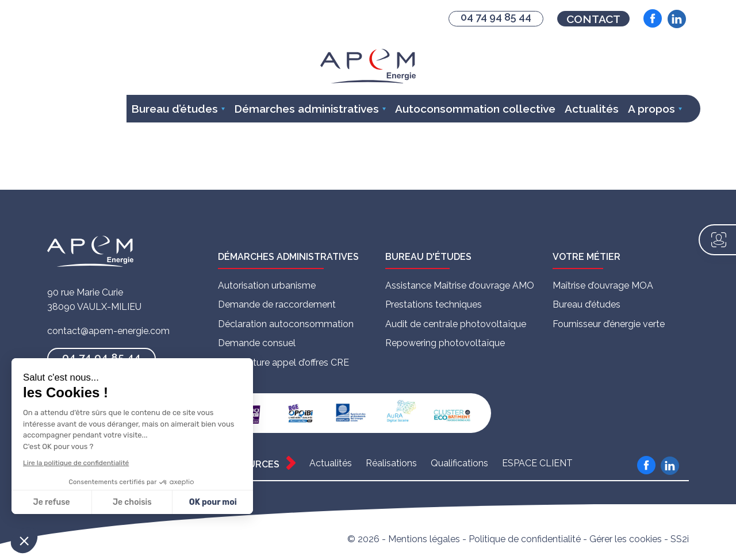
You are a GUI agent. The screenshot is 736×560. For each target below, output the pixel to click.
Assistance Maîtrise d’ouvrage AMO (460, 285)
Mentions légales (424, 539)
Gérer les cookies (626, 539)
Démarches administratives (306, 109)
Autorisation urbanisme (267, 285)
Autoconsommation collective (475, 109)
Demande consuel (257, 343)
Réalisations (391, 463)
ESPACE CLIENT (537, 463)
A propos (651, 109)
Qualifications (459, 463)
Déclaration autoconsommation (286, 324)
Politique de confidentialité (525, 539)
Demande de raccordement (277, 304)
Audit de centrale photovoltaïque (456, 324)
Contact (593, 19)
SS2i (680, 539)
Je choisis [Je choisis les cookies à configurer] (132, 502)
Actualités (592, 109)
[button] (24, 540)
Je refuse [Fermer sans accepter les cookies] (52, 502)
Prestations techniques (434, 304)
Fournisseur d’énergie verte (609, 324)
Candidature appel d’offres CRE (283, 363)
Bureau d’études (175, 109)
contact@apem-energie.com (108, 331)
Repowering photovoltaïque (445, 343)
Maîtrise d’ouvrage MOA (603, 285)
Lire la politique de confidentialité (76, 463)
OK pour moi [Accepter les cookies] (213, 502)
